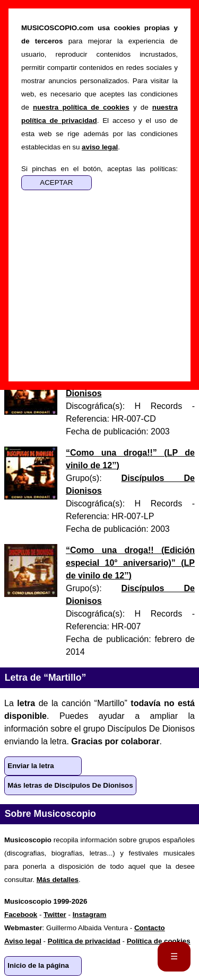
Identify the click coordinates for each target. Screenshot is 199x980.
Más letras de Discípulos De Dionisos (70, 785)
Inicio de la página (38, 965)
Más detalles (58, 880)
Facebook (21, 915)
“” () (130, 563)
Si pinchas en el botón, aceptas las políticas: (99, 169)
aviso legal (100, 147)
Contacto (150, 928)
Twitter (55, 915)
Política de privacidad (84, 941)
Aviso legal (23, 941)
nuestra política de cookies (81, 107)
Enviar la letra (31, 766)
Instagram (90, 915)
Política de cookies (159, 941)
